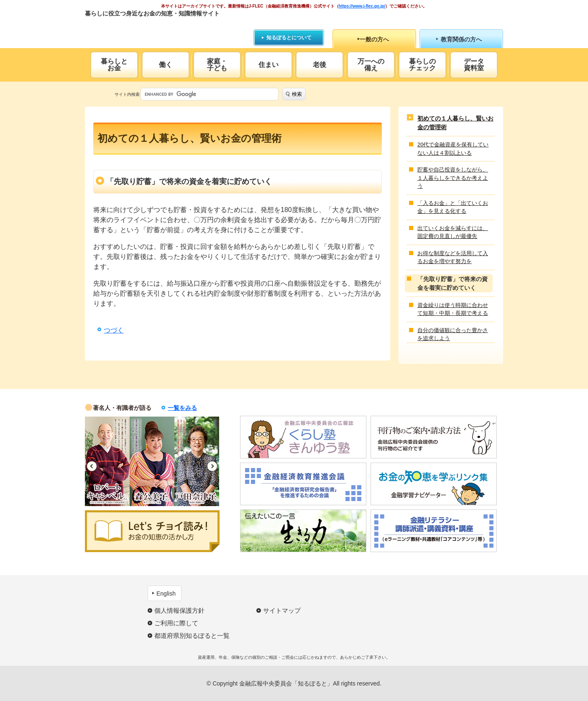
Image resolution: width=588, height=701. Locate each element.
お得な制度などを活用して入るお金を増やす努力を (453, 257)
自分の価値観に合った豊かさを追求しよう (453, 334)
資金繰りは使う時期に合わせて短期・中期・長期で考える (453, 309)
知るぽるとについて (289, 38)
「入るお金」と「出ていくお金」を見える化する (453, 207)
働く (166, 65)
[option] (107, 461)
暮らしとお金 (114, 65)
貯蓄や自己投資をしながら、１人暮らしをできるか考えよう (453, 178)
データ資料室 (474, 65)
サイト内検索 (127, 94)
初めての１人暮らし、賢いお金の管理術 (455, 123)
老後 (320, 65)
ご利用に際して (176, 623)
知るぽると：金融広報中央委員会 (162, 28)
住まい (268, 65)
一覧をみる (182, 408)
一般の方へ (374, 39)
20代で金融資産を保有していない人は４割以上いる (453, 149)
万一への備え (371, 65)
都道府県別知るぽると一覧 (192, 636)
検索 (297, 94)
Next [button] (212, 466)
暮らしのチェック (422, 65)
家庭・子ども (217, 65)
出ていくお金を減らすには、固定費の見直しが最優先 (453, 232)
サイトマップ (282, 610)
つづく (114, 330)
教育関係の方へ (461, 39)
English (166, 594)
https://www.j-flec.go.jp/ (362, 6)
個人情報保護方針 (179, 610)
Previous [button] (92, 466)
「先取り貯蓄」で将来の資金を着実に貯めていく (453, 283)
